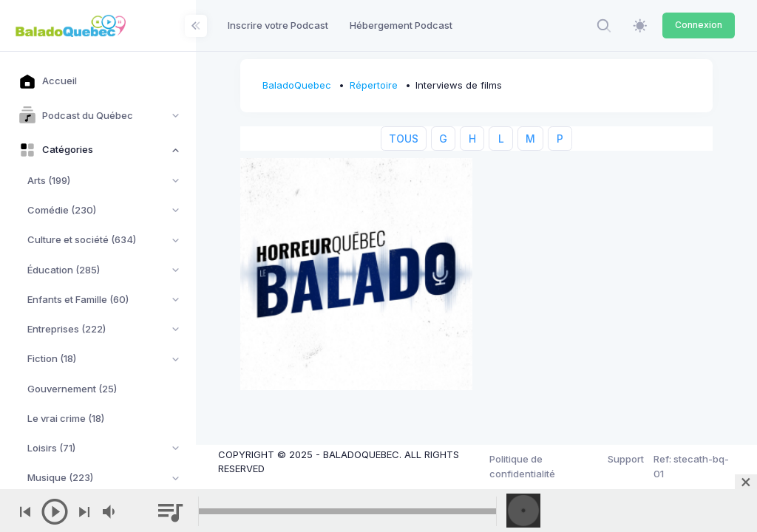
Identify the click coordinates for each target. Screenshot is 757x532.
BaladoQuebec (297, 85)
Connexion (699, 25)
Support (626, 459)
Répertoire (374, 85)
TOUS (404, 139)
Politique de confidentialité (522, 466)
